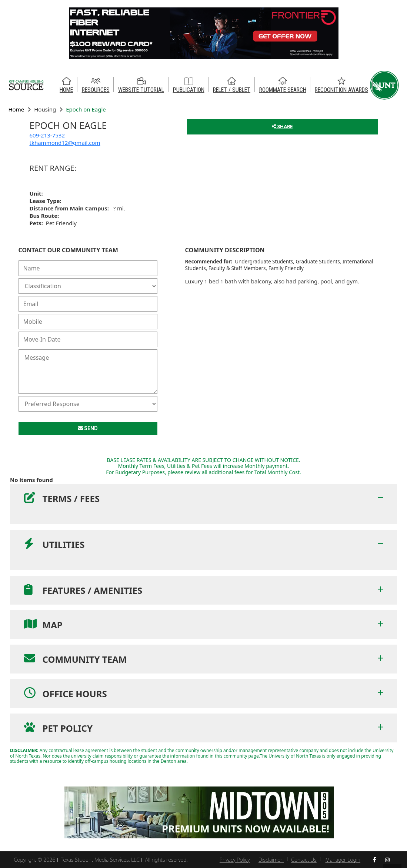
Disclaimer (271, 860)
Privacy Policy (235, 860)
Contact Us (304, 860)
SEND (88, 428)
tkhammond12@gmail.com (65, 143)
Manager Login (343, 860)
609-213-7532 (47, 135)
